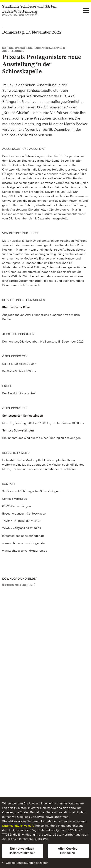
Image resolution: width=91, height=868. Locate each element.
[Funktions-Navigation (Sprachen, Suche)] (86, 11)
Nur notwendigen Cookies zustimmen (22, 851)
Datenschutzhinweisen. (18, 826)
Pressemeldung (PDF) (20, 585)
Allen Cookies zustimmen (68, 851)
